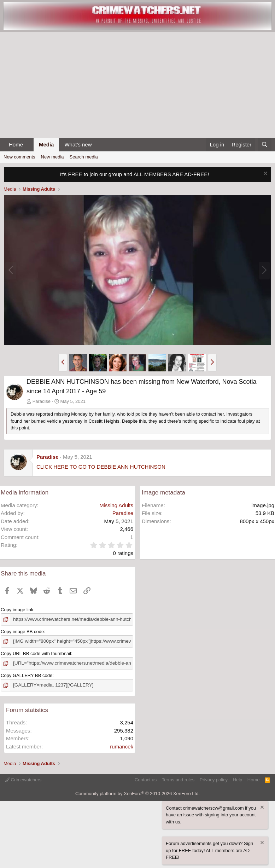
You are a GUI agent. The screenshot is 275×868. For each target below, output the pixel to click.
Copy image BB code (22, 631)
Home (16, 144)
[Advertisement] (137, 85)
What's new (78, 144)
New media (52, 157)
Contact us (146, 778)
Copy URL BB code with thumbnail (36, 653)
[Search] (265, 145)
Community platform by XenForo (137, 792)
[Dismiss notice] (265, 174)
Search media (84, 157)
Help (238, 778)
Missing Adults (116, 505)
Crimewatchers (23, 778)
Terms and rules (178, 778)
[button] (29, 145)
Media (46, 144)
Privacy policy (214, 778)
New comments (19, 157)
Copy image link (17, 610)
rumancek (122, 745)
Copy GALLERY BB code (27, 674)
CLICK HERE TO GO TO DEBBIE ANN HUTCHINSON (101, 467)
